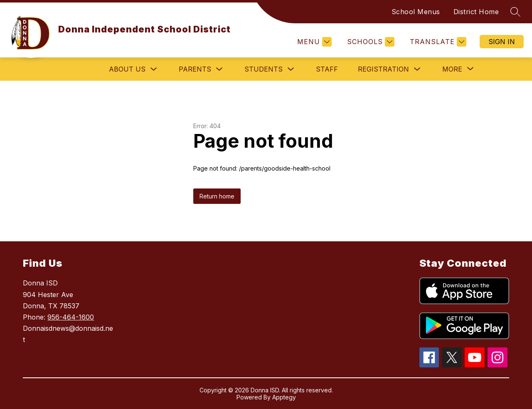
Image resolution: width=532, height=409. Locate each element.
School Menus (416, 12)
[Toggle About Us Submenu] (154, 69)
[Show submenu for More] (452, 69)
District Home (476, 12)
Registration (383, 69)
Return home (217, 196)
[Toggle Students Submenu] (291, 69)
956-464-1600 (71, 317)
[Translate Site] (437, 42)
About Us (127, 69)
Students (264, 69)
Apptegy (284, 397)
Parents (195, 69)
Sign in (502, 42)
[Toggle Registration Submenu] (417, 69)
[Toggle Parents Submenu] (219, 69)
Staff (327, 69)
